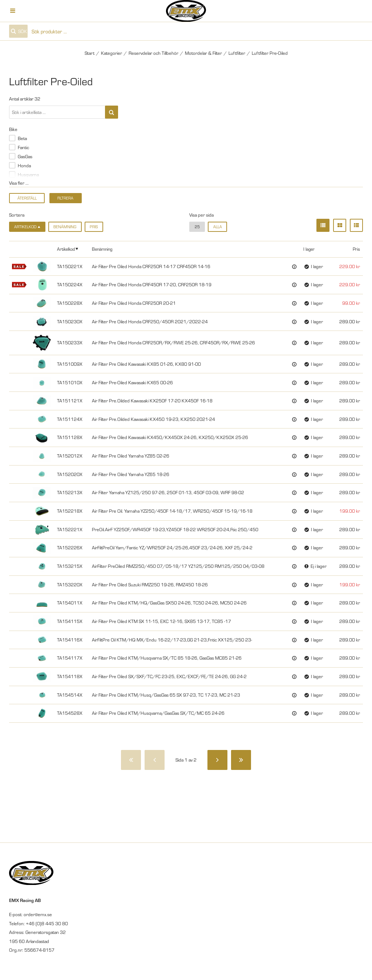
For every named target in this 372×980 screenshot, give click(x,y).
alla (218, 227)
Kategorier (112, 53)
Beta (22, 138)
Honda (24, 165)
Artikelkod (66, 249)
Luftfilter (237, 53)
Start (90, 53)
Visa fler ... (19, 183)
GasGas (25, 156)
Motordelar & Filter (203, 53)
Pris (94, 227)
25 (197, 227)
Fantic (23, 147)
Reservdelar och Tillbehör (153, 53)
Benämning (65, 227)
